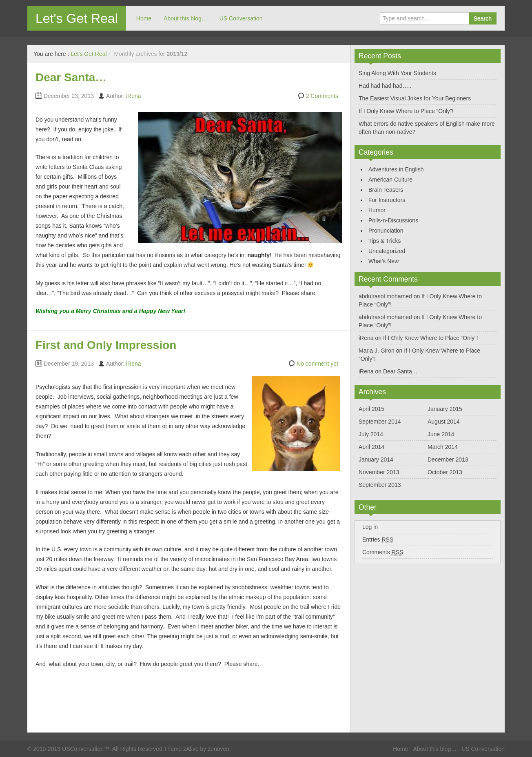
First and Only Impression (106, 345)
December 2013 (448, 460)
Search (483, 18)
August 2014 (444, 422)
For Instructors (387, 200)
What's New (383, 261)
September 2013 (380, 485)
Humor (377, 210)
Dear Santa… (71, 77)
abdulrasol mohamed (385, 296)
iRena (134, 96)
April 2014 (371, 447)
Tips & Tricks (385, 241)
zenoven (218, 749)
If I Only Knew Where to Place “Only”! (406, 111)
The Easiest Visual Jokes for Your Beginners (415, 98)
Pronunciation (386, 231)
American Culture (390, 180)
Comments (383, 552)
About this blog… (185, 18)
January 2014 (376, 460)
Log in (370, 527)
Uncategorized (387, 251)
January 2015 (445, 409)
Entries (378, 540)
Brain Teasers (386, 190)
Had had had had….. (385, 86)
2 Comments (322, 96)
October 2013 (445, 472)
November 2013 (379, 472)
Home (144, 18)
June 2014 (441, 434)
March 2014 (443, 447)
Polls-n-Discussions (393, 220)
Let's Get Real (77, 18)
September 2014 (380, 422)
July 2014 (371, 434)
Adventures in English (396, 169)
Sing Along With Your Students (397, 73)
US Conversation (241, 18)
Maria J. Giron (377, 351)
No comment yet (317, 364)
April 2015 (371, 409)
